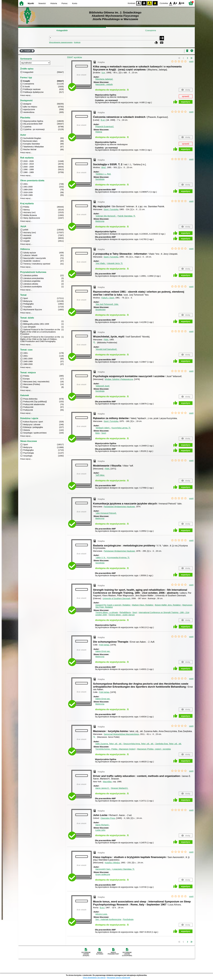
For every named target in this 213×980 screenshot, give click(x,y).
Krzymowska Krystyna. (118, 558)
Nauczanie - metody (104, 84)
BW (144, 3)
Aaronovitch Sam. (103, 869)
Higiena (99, 132)
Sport (104, 433)
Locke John (100, 830)
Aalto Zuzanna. (109, 744)
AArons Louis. (101, 914)
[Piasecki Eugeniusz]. (105, 127)
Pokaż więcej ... (26, 95)
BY (155, 3)
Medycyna (100, 221)
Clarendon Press (108, 818)
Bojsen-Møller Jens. (168, 605)
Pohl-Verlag (104, 645)
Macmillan (107, 782)
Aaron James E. (103, 788)
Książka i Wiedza (112, 863)
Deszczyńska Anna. (139, 744)
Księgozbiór (62, 30)
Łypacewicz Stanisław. (124, 869)
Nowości (42, 3)
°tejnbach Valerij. (103, 428)
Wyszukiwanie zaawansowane (61, 42)
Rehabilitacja (125, 612)
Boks (98, 433)
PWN (106, 340)
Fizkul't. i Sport (108, 298)
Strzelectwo (100, 310)
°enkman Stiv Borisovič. (106, 216)
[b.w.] (103, 120)
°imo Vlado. (101, 263)
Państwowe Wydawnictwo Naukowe (119, 507)
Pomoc (65, 3)
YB (150, 3)
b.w (103, 73)
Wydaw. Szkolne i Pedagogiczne (119, 379)
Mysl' (104, 167)
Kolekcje (77, 42)
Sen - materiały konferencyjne (108, 919)
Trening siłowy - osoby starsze (122, 615)
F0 (171, 3)
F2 (182, 3)
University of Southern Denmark (116, 598)
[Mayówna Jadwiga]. (104, 79)
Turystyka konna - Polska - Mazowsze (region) (115, 749)
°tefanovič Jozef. (103, 386)
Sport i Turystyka (111, 209)
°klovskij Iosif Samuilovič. (106, 349)
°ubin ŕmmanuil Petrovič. (106, 513)
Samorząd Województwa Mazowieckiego (121, 734)
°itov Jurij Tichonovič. (107, 304)
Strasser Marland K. (120, 788)
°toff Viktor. (100, 475)
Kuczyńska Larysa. (121, 428)
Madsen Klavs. (143, 605)
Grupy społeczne (103, 874)
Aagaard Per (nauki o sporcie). (113, 605)
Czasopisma (151, 30)
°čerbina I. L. (103, 174)
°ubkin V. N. (101, 558)
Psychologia (128, 919)
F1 (175, 3)
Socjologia (100, 179)
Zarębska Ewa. (168, 744)
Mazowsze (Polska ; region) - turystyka (154, 749)
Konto (75, 3)
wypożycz (186, 102)
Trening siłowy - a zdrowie (107, 612)
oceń (191, 61)
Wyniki (31, 3)
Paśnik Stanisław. (127, 216)
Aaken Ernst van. (103, 651)
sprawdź (186, 96)
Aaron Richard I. (102, 825)
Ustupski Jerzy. (115, 263)
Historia (54, 3)
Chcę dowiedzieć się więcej (94, 978)
